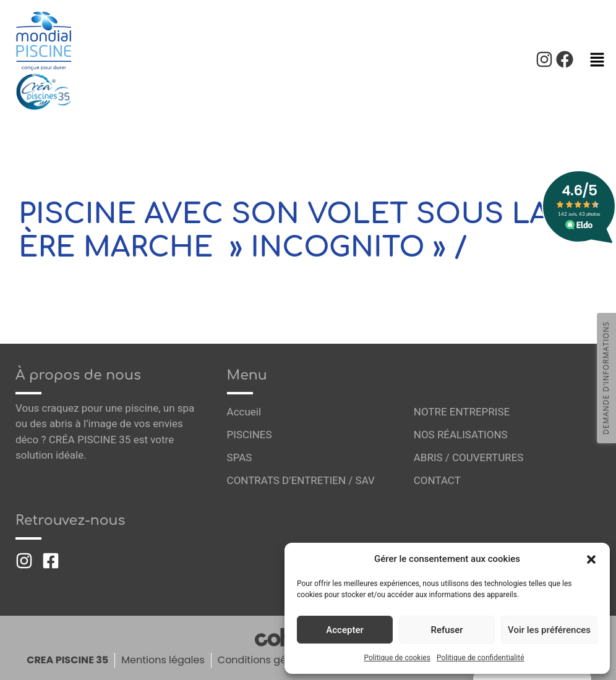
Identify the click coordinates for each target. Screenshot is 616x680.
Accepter (344, 630)
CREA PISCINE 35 (66, 660)
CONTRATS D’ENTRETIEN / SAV (301, 480)
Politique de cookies (397, 658)
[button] (591, 559)
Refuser (447, 630)
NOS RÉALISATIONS (461, 435)
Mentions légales (162, 660)
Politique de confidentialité (481, 658)
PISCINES (250, 435)
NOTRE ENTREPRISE (462, 412)
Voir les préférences (549, 630)
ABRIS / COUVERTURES (469, 457)
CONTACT (437, 480)
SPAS (240, 457)
